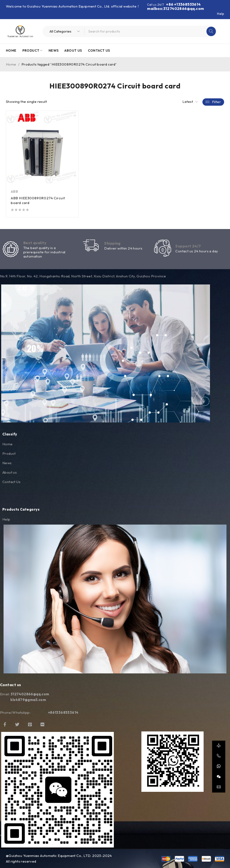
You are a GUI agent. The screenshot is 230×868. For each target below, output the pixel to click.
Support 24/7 (188, 246)
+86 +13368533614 (183, 4)
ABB (14, 191)
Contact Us (11, 482)
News (7, 463)
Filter (216, 102)
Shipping (112, 243)
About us (10, 472)
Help (221, 14)
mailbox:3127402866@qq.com (175, 8)
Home (11, 64)
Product (9, 453)
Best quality (35, 243)
